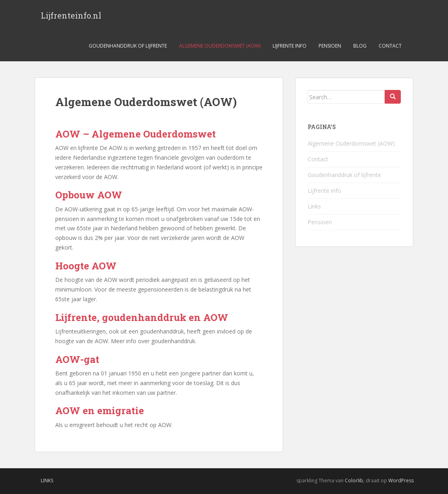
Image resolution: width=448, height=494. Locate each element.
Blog (360, 46)
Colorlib (354, 480)
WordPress (401, 480)
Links (314, 206)
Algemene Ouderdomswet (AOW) (220, 46)
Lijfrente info (290, 46)
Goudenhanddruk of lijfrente (128, 46)
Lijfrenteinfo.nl (71, 15)
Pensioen (330, 46)
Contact (390, 46)
